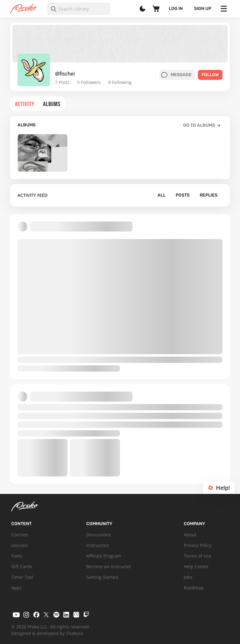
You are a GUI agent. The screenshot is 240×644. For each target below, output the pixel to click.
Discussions (99, 535)
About (190, 535)
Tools (17, 556)
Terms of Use (197, 556)
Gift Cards (22, 566)
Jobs (188, 577)
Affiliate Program (104, 556)
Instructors (98, 545)
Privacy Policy (198, 545)
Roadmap (194, 588)
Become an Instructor (109, 566)
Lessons (20, 545)
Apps (17, 588)
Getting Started (102, 577)
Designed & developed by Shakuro (47, 633)
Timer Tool (22, 577)
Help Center (196, 566)
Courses (20, 535)
